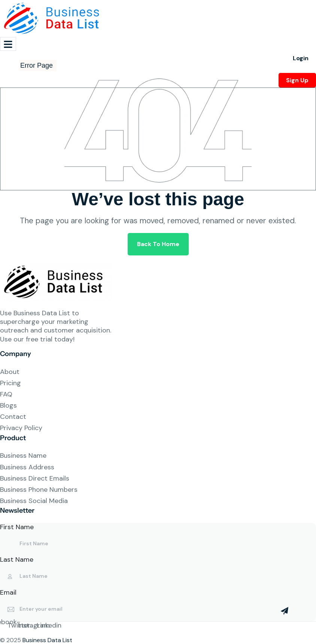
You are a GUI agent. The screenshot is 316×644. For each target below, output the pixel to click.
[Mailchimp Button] (284, 611)
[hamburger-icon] (8, 44)
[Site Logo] (54, 18)
